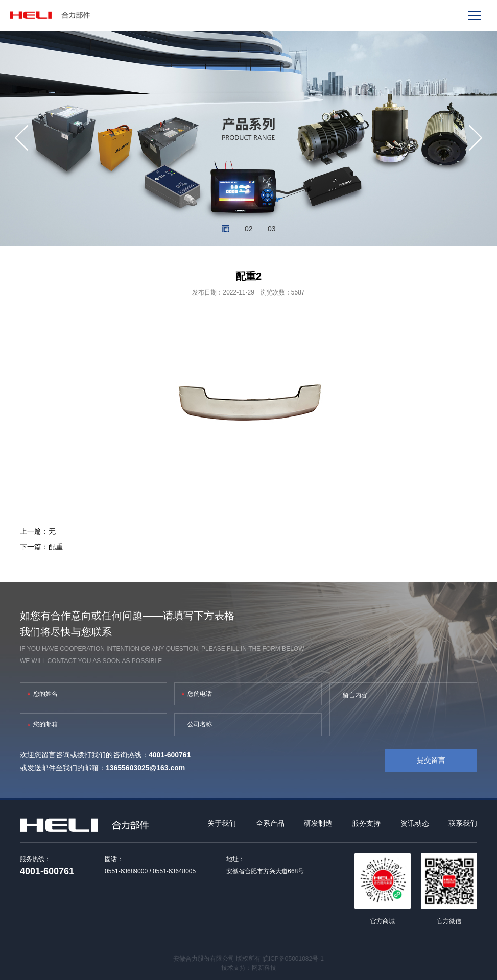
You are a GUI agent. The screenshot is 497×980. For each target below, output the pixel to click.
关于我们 (222, 823)
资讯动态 (415, 823)
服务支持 (366, 823)
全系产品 (270, 823)
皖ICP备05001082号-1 (293, 959)
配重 (56, 547)
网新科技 (264, 968)
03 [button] (271, 229)
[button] (21, 138)
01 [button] (226, 229)
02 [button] (249, 229)
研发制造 (318, 823)
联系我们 (463, 823)
